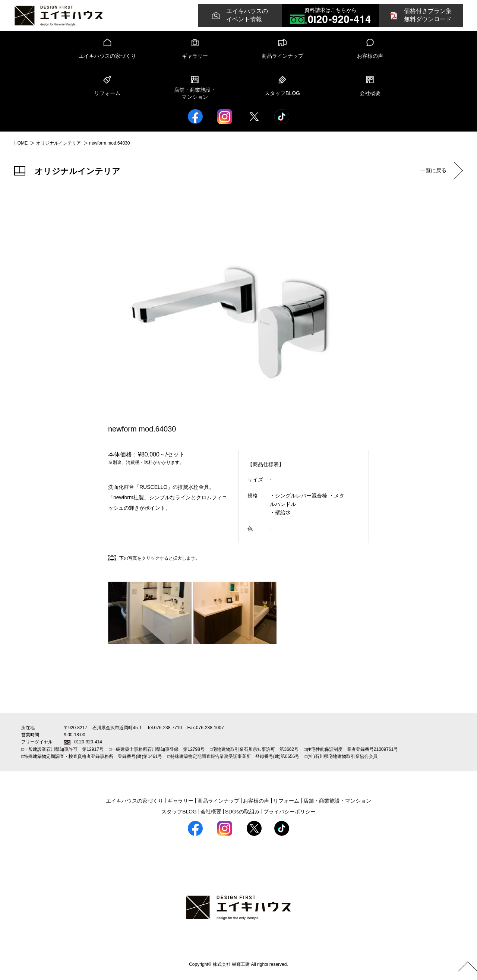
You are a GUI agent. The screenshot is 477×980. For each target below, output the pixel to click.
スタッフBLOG (282, 93)
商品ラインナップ (282, 56)
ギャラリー (195, 56)
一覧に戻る (433, 170)
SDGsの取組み (242, 811)
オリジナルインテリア (59, 143)
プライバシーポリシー (290, 811)
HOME (21, 143)
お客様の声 (370, 56)
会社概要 (370, 93)
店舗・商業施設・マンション (195, 94)
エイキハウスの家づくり (107, 56)
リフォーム (107, 93)
